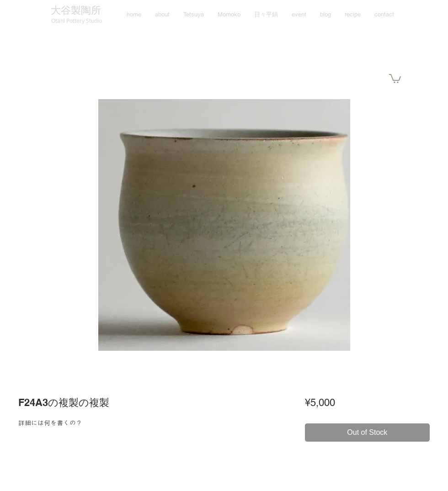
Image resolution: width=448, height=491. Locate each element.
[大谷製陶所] (76, 11)
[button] (395, 78)
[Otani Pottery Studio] (76, 21)
